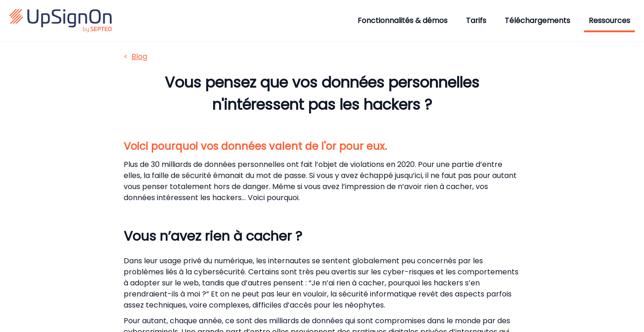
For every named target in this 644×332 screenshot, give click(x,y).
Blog (139, 56)
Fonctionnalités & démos (402, 21)
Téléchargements (537, 21)
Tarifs (476, 21)
